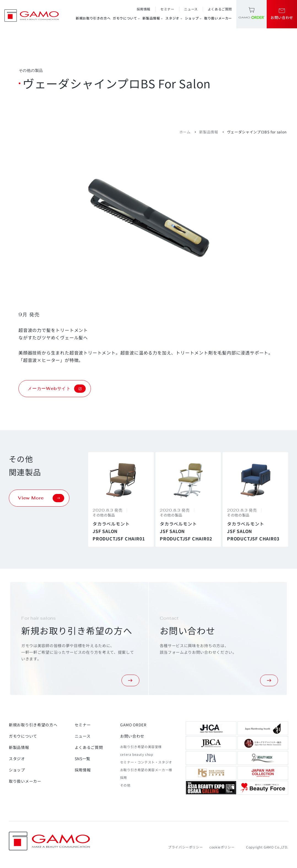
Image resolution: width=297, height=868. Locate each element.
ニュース (191, 9)
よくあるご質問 (220, 9)
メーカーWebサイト (57, 389)
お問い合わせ (132, 736)
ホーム (185, 132)
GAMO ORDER (133, 725)
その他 (125, 785)
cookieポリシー (222, 847)
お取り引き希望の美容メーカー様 (146, 770)
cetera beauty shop (137, 754)
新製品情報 (153, 18)
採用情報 (144, 9)
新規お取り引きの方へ (93, 18)
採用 (124, 777)
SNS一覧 (83, 759)
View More (41, 498)
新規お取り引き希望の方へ (33, 725)
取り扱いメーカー (218, 18)
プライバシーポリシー (185, 847)
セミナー (167, 9)
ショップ (193, 18)
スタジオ (174, 18)
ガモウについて (126, 18)
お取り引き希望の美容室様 (141, 747)
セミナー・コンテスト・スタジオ (146, 762)
